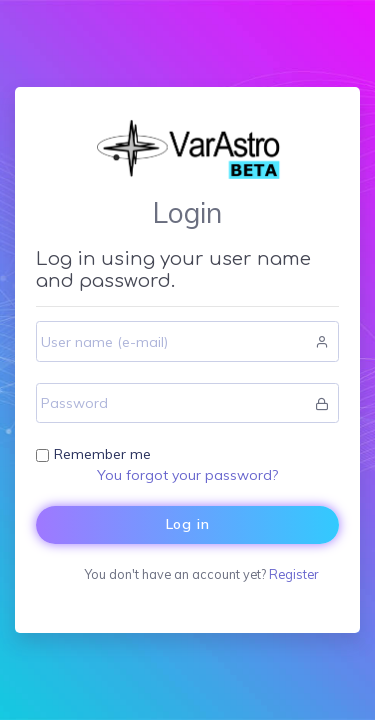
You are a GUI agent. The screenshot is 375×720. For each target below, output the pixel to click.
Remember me (102, 454)
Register (293, 574)
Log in (188, 524)
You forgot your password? (187, 475)
